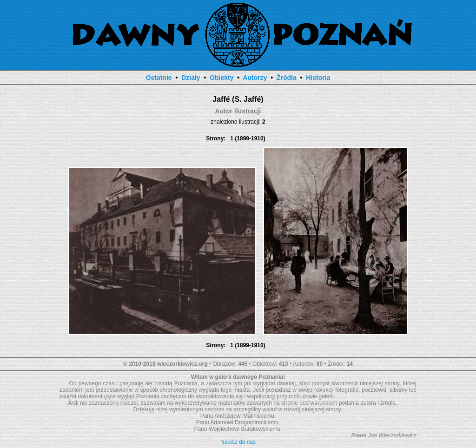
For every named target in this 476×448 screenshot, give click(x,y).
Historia (318, 78)
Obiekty (221, 78)
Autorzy (255, 78)
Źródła (287, 78)
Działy (191, 78)
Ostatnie (159, 78)
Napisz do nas (238, 442)
